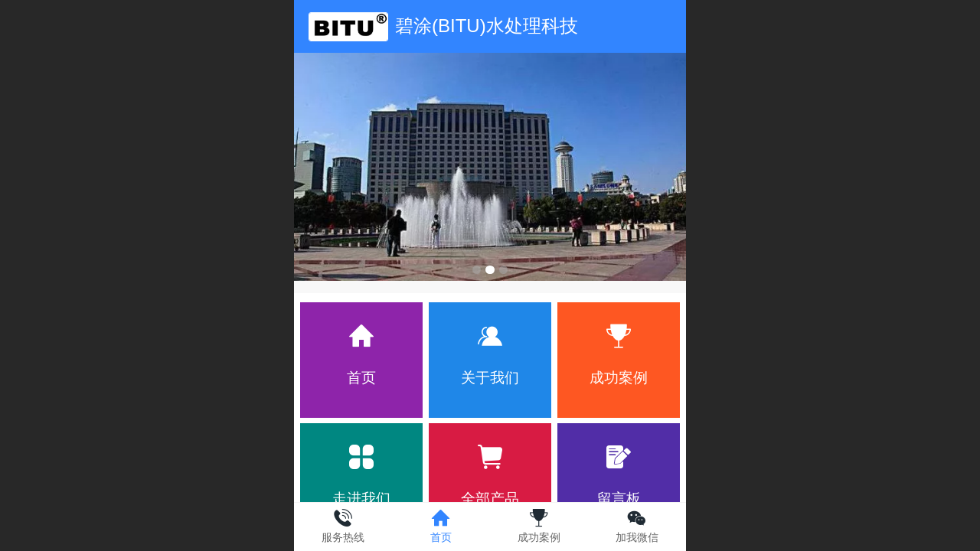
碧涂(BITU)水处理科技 (487, 26)
